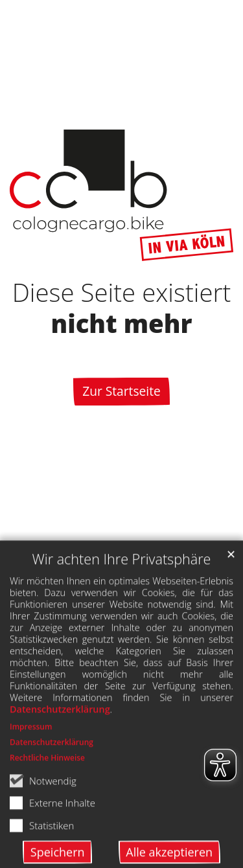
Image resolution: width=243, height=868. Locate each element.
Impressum (31, 758)
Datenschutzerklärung (60, 741)
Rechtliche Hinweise (47, 789)
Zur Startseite (121, 391)
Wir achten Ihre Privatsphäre (122, 590)
